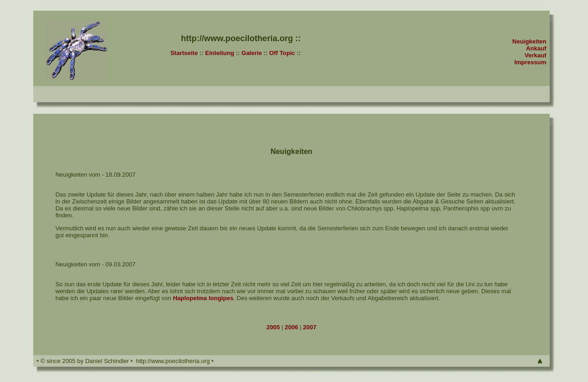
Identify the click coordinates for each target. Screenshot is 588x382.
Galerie (252, 53)
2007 (309, 327)
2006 (293, 327)
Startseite (184, 53)
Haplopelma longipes (203, 298)
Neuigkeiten (529, 41)
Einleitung (220, 53)
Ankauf (536, 48)
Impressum (530, 62)
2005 (273, 327)
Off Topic (282, 53)
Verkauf (536, 55)
